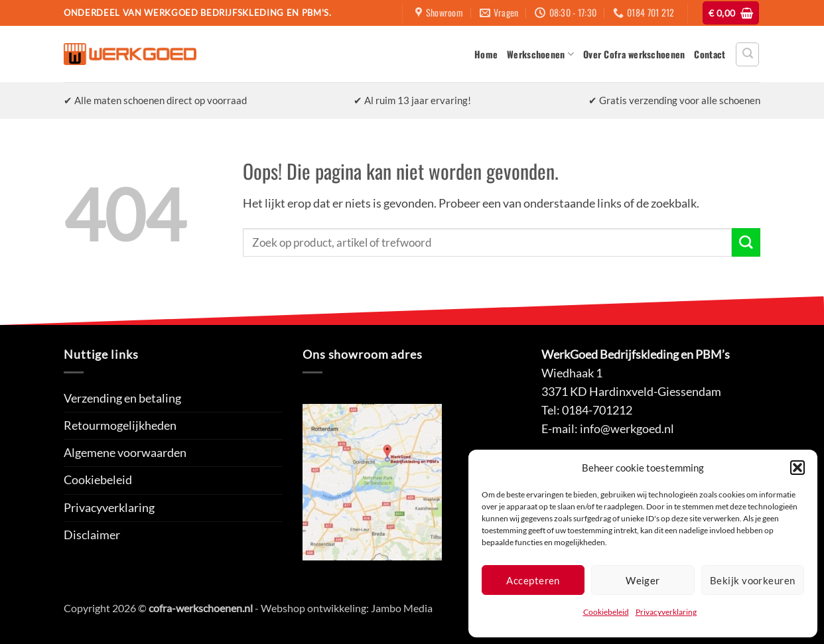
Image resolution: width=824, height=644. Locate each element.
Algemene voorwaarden (125, 453)
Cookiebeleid (606, 612)
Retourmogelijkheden (120, 425)
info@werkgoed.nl (627, 429)
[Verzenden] (746, 242)
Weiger (643, 580)
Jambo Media (402, 608)
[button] (797, 468)
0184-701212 (597, 410)
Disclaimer (92, 535)
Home (486, 54)
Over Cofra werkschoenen (634, 54)
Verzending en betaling (122, 398)
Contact (710, 54)
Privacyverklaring (666, 612)
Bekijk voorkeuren (753, 580)
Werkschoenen (540, 54)
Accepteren (533, 580)
